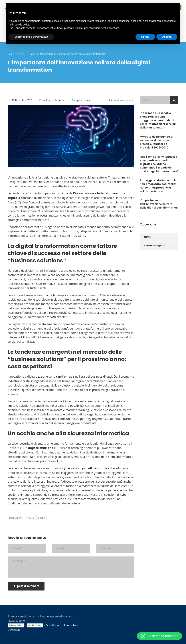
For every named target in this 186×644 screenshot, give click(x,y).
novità (30, 518)
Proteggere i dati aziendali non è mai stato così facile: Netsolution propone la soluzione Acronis (158, 186)
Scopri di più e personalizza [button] (31, 37)
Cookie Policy (35, 625)
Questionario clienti (58, 625)
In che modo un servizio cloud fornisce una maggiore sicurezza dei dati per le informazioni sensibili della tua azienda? (159, 120)
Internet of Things (40, 227)
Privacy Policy (16, 625)
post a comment (27, 586)
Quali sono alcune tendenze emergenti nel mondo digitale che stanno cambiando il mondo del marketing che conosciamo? (159, 164)
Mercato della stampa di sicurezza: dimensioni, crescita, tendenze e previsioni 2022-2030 (156, 142)
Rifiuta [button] (145, 37)
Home (11, 54)
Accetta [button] (167, 37)
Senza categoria (155, 246)
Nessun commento (122, 100)
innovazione (16, 518)
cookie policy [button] (22, 25)
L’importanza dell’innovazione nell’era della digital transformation (159, 204)
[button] (160, 636)
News (147, 237)
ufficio (42, 518)
